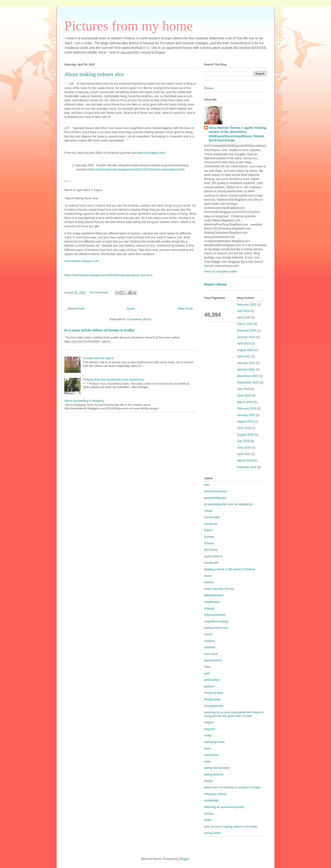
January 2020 (246, 415)
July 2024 (243, 311)
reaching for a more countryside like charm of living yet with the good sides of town (234, 714)
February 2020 (247, 408)
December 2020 (248, 376)
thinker (209, 781)
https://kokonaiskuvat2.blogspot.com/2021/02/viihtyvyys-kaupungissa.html (136, 169)
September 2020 (248, 382)
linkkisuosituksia (215, 615)
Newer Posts (76, 309)
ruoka (208, 735)
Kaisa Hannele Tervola (219, 589)
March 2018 (245, 460)
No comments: (99, 292)
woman (209, 814)
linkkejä (209, 608)
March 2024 (245, 324)
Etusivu (209, 88)
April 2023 (244, 343)
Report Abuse (215, 284)
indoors (209, 582)
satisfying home (214, 742)
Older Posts (185, 309)
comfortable (212, 517)
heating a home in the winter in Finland (229, 569)
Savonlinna (211, 755)
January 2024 (246, 337)
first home (211, 550)
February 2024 (247, 330)
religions (210, 729)
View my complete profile (221, 271)
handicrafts (211, 563)
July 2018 (243, 441)
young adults (213, 833)
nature (208, 634)
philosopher (212, 680)
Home (131, 309)
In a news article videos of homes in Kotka (99, 330)
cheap (208, 511)
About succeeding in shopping (84, 401)
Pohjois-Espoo (214, 693)
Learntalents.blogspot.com (82, 261)
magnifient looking (216, 621)
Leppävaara (212, 602)
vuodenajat (211, 800)
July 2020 (243, 389)
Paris (208, 667)
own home (211, 654)
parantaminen (213, 660)
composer (211, 524)
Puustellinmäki (214, 706)
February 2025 (247, 304)
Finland (209, 543)
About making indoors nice (94, 74)
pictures (209, 686)
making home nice (216, 628)
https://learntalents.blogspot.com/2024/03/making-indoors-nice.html (108, 275)
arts (207, 485)
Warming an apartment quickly (224, 807)
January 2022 (246, 363)
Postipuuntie (212, 699)
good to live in (213, 556)
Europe (209, 537)
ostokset (210, 647)
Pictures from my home (129, 26)
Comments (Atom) (139, 319)
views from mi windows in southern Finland (232, 787)
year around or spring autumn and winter (231, 826)
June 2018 (244, 448)
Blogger (184, 859)
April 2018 (244, 454)
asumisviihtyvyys (215, 498)
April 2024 (244, 317)
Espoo (208, 530)
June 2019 (244, 428)
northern (210, 641)
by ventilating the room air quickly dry (228, 504)
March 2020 (245, 402)
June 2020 (244, 395)
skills (207, 761)
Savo (208, 748)
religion (209, 722)
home (208, 576)
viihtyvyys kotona (215, 794)
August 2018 (245, 435)
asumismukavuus (216, 491)
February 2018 (247, 467)
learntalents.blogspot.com (148, 153)
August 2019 (245, 421)
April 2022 (244, 356)
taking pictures (214, 774)
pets (207, 673)
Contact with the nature (98, 358)
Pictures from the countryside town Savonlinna (113, 380)
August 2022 (245, 350)
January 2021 (246, 370)
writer (208, 820)
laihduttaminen (214, 595)
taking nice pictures (217, 768)
